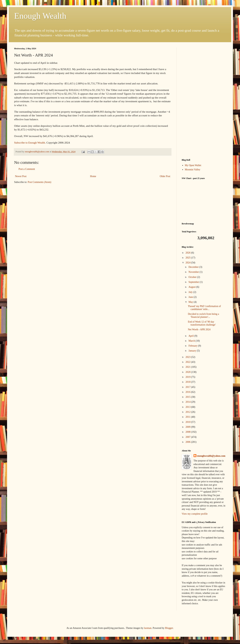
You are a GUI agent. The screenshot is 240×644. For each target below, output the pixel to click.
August (192, 287)
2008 (188, 432)
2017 (188, 387)
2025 (188, 258)
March (192, 341)
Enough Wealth (40, 16)
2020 (188, 372)
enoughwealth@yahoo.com (211, 456)
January (193, 351)
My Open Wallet (193, 165)
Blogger (169, 628)
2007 (188, 437)
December (194, 267)
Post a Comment (27, 169)
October (193, 277)
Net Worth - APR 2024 (199, 330)
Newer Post (21, 176)
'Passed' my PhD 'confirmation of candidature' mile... (204, 308)
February (193, 346)
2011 (188, 417)
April (191, 336)
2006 (188, 442)
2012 (188, 412)
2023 (188, 357)
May (191, 302)
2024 (188, 263)
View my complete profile (195, 514)
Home (93, 176)
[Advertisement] (204, 100)
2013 (188, 407)
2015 (188, 397)
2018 (188, 382)
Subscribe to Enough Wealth (30, 143)
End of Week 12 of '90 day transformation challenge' (202, 323)
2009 (188, 427)
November (194, 272)
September (194, 282)
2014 (188, 402)
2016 (188, 392)
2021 (188, 367)
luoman (148, 628)
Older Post (165, 176)
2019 (188, 377)
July (191, 292)
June (191, 297)
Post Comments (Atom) (39, 182)
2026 (188, 253)
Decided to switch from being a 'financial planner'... (203, 315)
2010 (188, 422)
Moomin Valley (193, 170)
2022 (188, 362)
